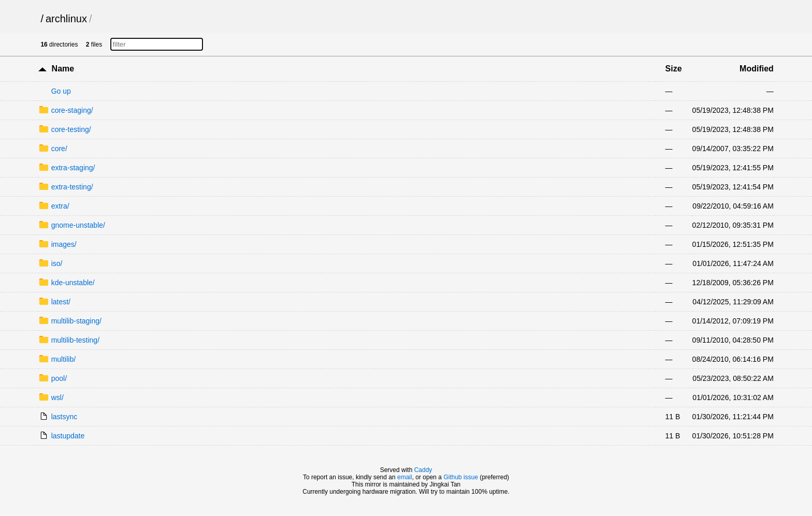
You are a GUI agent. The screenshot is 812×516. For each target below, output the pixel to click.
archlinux (66, 19)
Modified (757, 69)
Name (63, 69)
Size (674, 69)
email (405, 477)
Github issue (461, 477)
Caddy (423, 470)
